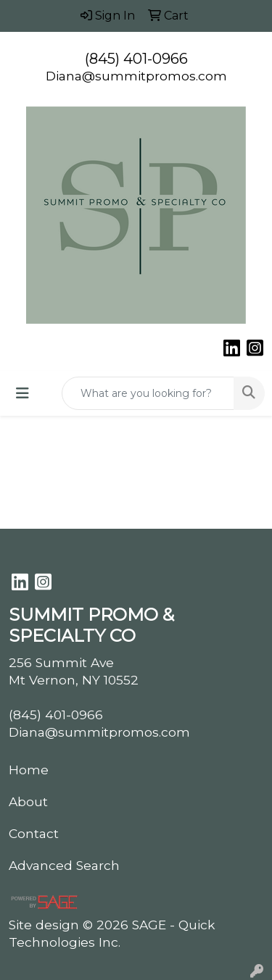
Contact (34, 833)
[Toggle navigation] (22, 393)
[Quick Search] (148, 393)
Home (29, 770)
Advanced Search (64, 865)
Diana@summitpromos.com (136, 76)
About (28, 801)
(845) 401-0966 (136, 59)
